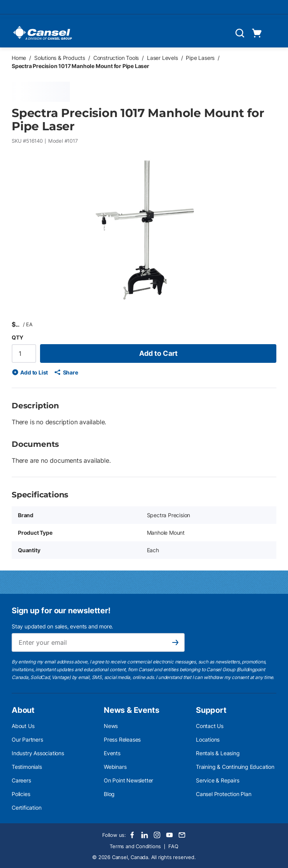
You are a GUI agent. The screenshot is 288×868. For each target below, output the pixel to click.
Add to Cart (158, 353)
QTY (17, 337)
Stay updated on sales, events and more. (62, 626)
